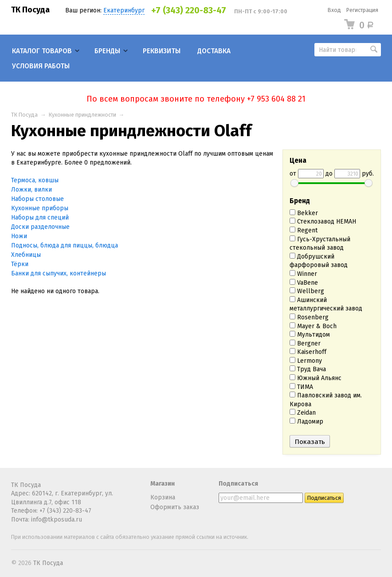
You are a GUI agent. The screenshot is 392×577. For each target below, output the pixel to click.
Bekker (304, 213)
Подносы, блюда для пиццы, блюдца (65, 245)
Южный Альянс (316, 378)
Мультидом (310, 335)
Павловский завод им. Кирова (326, 400)
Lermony (306, 361)
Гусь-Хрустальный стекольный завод (320, 244)
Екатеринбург (124, 10)
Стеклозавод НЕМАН (323, 222)
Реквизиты (162, 51)
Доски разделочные (40, 227)
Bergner (305, 343)
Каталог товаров (42, 51)
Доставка (214, 51)
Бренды (107, 51)
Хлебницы (26, 255)
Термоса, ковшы (35, 180)
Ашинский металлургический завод (326, 304)
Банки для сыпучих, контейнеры (59, 273)
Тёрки (20, 264)
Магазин (163, 484)
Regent (304, 230)
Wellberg (307, 291)
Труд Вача (308, 369)
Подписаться (238, 484)
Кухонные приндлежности (82, 115)
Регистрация (362, 10)
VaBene (304, 283)
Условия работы (41, 66)
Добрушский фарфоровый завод (319, 261)
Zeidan (303, 413)
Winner (303, 274)
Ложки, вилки (31, 190)
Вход (334, 10)
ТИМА (301, 387)
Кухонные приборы (40, 208)
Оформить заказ (175, 507)
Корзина (163, 497)
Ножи (19, 236)
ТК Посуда (30, 10)
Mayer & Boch (313, 326)
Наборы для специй (40, 218)
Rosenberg (309, 317)
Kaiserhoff (308, 352)
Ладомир (306, 422)
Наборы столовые (37, 199)
